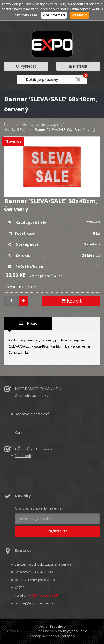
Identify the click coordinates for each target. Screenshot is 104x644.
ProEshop (58, 626)
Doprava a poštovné (32, 414)
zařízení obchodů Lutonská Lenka (43, 564)
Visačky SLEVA (15, 130)
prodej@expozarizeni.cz (35, 603)
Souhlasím (79, 15)
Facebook (23, 456)
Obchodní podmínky (32, 395)
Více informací (54, 15)
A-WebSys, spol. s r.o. (71, 631)
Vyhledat (26, 66)
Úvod (8, 125)
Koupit (71, 301)
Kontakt (21, 432)
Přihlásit (78, 66)
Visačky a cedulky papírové (43, 125)
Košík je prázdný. (43, 79)
